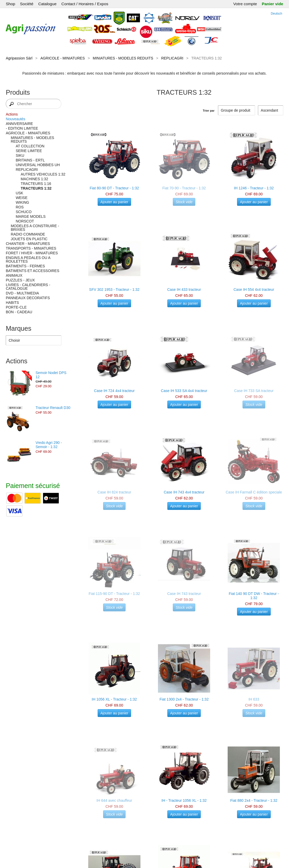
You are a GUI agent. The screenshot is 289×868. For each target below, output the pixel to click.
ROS (20, 207)
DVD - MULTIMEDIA (22, 293)
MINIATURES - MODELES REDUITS (123, 58)
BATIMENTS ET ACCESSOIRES (33, 271)
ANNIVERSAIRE (19, 124)
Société (27, 4)
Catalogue (47, 4)
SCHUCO (24, 212)
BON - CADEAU (19, 312)
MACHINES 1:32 (34, 179)
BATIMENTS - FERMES (25, 266)
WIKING (22, 202)
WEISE (22, 198)
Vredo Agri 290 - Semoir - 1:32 (49, 445)
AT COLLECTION (30, 146)
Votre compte (245, 4)
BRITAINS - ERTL (30, 160)
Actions (12, 114)
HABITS (12, 303)
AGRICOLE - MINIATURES (63, 58)
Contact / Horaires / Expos (85, 4)
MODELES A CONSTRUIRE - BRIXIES (35, 228)
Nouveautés (16, 119)
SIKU (20, 155)
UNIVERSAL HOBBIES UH (38, 165)
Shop (10, 4)
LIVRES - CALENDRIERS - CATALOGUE (28, 287)
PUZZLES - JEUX (20, 280)
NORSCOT (25, 221)
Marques (19, 328)
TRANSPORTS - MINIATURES (31, 248)
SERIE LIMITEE (29, 151)
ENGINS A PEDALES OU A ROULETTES (28, 260)
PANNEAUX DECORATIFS (28, 298)
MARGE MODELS (31, 216)
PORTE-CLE (16, 307)
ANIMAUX (14, 275)
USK (19, 193)
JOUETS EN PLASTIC (29, 239)
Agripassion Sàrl (19, 58)
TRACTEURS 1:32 (36, 188)
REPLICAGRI (172, 58)
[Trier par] (271, 110)
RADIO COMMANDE (28, 234)
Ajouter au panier (114, 202)
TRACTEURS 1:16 (36, 184)
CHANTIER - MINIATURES (28, 244)
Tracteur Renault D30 (53, 408)
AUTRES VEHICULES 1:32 (43, 174)
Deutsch (276, 14)
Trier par (209, 111)
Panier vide (273, 4)
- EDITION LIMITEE (22, 128)
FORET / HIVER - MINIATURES (32, 253)
